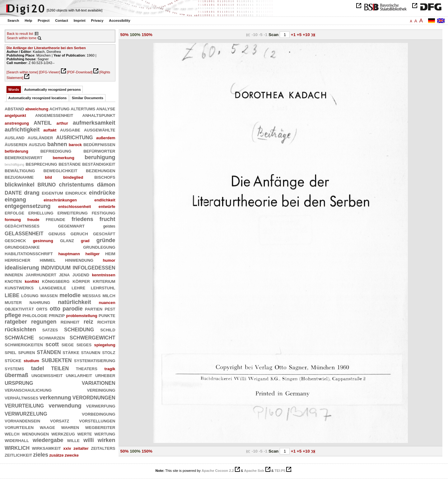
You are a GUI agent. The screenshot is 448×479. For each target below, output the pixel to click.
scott (52, 344)
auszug (37, 144)
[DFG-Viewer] (49, 72)
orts (42, 309)
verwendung (65, 406)
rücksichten (20, 329)
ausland (15, 137)
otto (55, 309)
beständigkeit (99, 164)
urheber (105, 375)
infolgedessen (94, 267)
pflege (13, 315)
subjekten (56, 360)
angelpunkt (15, 115)
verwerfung (101, 406)
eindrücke (102, 193)
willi (89, 440)
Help (28, 21)
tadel (38, 368)
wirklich (17, 447)
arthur (62, 123)
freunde (56, 219)
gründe (106, 240)
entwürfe (107, 207)
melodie (70, 295)
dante (13, 192)
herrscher (17, 260)
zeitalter (81, 448)
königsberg (56, 281)
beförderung (16, 151)
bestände (70, 164)
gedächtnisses (22, 226)
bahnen (57, 144)
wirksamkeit (47, 448)
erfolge (14, 213)
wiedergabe (48, 440)
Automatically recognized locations (38, 98)
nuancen (107, 303)
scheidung (79, 329)
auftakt (50, 130)
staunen (91, 352)
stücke (13, 360)
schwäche (19, 337)
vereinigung (101, 390)
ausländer (40, 137)
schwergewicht (93, 337)
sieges (84, 344)
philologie (35, 315)
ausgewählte (100, 130)
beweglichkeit (61, 170)
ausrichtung (75, 137)
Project (44, 21)
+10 (307, 35)
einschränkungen (60, 200)
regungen (44, 322)
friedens (82, 219)
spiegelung (105, 345)
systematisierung (95, 360)
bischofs (105, 177)
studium (31, 361)
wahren (70, 427)
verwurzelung (26, 413)
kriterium (104, 281)
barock (75, 145)
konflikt (32, 281)
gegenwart (71, 226)
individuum (56, 267)
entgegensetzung (28, 206)
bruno (47, 184)
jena (65, 274)
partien (94, 309)
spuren (26, 352)
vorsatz (60, 421)
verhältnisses (21, 398)
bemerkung (63, 158)
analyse (106, 108)
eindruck (76, 193)
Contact (62, 21)
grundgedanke (22, 247)
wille (73, 440)
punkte (107, 315)
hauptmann (69, 254)
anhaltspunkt (99, 115)
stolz (109, 352)
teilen (60, 368)
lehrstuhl (103, 288)
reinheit (70, 322)
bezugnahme (19, 177)
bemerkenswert (23, 157)
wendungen (35, 434)
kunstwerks (19, 288)
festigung (104, 213)
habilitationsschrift (29, 253)
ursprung (19, 382)
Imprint (80, 21)
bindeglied (73, 177)
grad (85, 241)
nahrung (40, 302)
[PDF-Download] (80, 72)
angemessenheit (54, 115)
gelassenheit (24, 233)
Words (14, 90)
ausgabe (70, 130)
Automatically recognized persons (53, 90)
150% (147, 35)
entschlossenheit (75, 207)
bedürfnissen (99, 144)
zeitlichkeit (18, 455)
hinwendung (79, 260)
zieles (41, 455)
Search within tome (22, 38)
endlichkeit (105, 200)
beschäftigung (14, 165)
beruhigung (100, 157)
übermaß (16, 375)
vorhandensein (22, 421)
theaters (87, 368)
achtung (60, 108)
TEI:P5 (280, 471)
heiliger (93, 254)
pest (110, 309)
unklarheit (79, 375)
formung (13, 220)
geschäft (104, 233)
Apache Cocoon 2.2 (218, 471)
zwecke (72, 455)
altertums (83, 108)
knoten (13, 281)
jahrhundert (41, 274)
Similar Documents (88, 98)
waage (47, 427)
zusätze (56, 455)
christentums (76, 185)
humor (109, 260)
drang (32, 193)
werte (85, 434)
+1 (294, 35)
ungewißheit (47, 375)
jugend (81, 274)
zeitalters (103, 448)
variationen (99, 382)
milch (109, 295)
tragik (110, 369)
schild (108, 329)
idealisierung (22, 268)
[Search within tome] (22, 72)
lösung (30, 295)
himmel (48, 260)
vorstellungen (97, 421)
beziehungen (101, 170)
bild (48, 177)
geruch (79, 233)
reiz (89, 322)
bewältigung (20, 170)
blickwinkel (20, 185)
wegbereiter (100, 427)
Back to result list (20, 34)
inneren (14, 274)
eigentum (52, 193)
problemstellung (82, 316)
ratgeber (16, 322)
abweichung (37, 109)
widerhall (17, 440)
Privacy (97, 21)
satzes (50, 329)
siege (68, 344)
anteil (43, 122)
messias (92, 295)
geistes (109, 226)
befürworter (99, 151)
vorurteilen (19, 427)
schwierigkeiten (24, 344)
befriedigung (56, 151)
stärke (71, 352)
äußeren (16, 144)
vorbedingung (99, 414)
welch (12, 434)
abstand (14, 108)
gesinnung (43, 241)
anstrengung (17, 123)
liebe (12, 295)
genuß (57, 233)
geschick (15, 240)
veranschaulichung (28, 390)
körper (81, 281)
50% (125, 35)
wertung (105, 434)
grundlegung (99, 247)
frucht (107, 219)
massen (49, 295)
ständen (49, 352)
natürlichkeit (75, 302)
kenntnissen (103, 275)
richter (106, 322)
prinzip (57, 315)
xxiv (67, 448)
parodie (73, 309)
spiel (11, 352)
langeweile (53, 288)
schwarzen (52, 338)
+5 (300, 35)
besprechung (41, 164)
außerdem (106, 138)
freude (33, 220)
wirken (107, 440)
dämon (106, 185)
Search (13, 21)
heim (110, 253)
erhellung (41, 213)
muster (13, 302)
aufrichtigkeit (22, 130)
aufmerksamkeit (94, 123)
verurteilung (24, 405)
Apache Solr (254, 471)
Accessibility (119, 21)
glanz (67, 240)
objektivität (19, 309)
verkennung (55, 398)
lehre (78, 288)
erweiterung (73, 213)
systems (14, 368)
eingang (15, 200)
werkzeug (63, 434)
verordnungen (94, 397)
